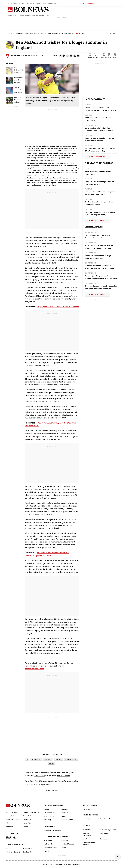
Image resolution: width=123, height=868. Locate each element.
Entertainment (35, 33)
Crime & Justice (53, 33)
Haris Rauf (58, 759)
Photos (28, 15)
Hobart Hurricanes (71, 759)
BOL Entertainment (13, 852)
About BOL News (12, 812)
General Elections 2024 (53, 831)
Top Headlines (18, 33)
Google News (44, 784)
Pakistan (88, 135)
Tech (73, 33)
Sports (44, 33)
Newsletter (27, 823)
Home (10, 33)
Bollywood (48, 840)
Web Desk (15, 56)
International (49, 816)
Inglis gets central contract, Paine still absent (58, 307)
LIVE (77, 33)
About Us (9, 849)
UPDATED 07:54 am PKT (51, 3)
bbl (27, 759)
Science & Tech (67, 820)
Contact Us (27, 819)
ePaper (26, 827)
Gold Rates (87, 830)
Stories (35, 15)
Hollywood (48, 844)
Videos (21, 15)
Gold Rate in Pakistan (108, 819)
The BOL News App (43, 781)
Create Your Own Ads (31, 812)
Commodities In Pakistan (89, 843)
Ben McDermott (36, 759)
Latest (46, 809)
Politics (26, 33)
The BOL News (63, 776)
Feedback (9, 827)
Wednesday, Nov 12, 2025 (31, 3)
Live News (86, 809)
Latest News (40, 776)
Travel (64, 848)
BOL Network (28, 849)
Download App (89, 3)
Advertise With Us (12, 819)
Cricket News (43, 772)
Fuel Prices (86, 839)
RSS (7, 823)
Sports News (56, 772)
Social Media (44, 15)
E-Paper (82, 33)
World (61, 33)
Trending (47, 820)
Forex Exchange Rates (108, 830)
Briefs (15, 15)
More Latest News (98, 157)
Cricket (88, 105)
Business (67, 33)
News (10, 15)
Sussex (51, 763)
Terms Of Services (30, 816)
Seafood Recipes (68, 844)
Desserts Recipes (51, 848)
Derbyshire (48, 759)
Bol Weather (105, 839)
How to (47, 851)
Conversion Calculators (87, 834)
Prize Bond (104, 833)
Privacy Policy (11, 816)
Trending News (88, 819)
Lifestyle (65, 840)
